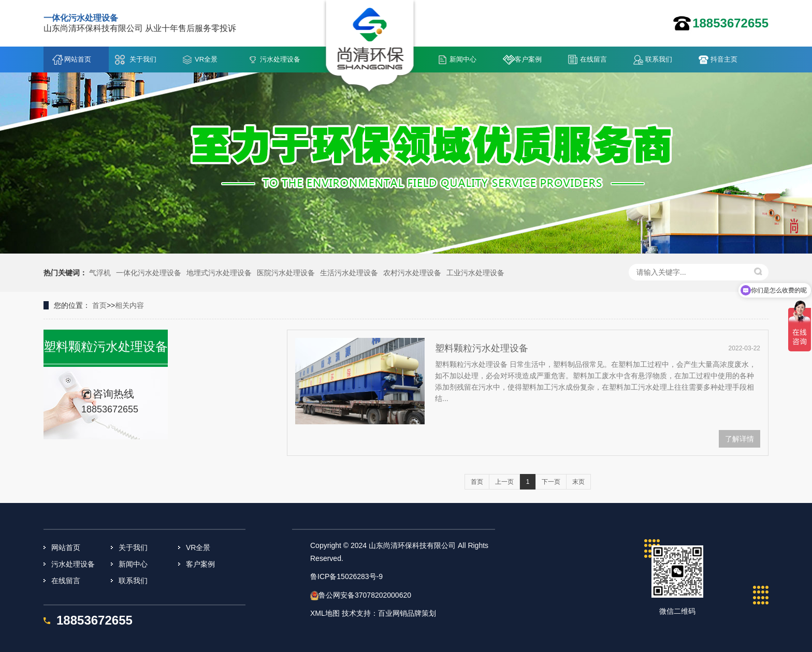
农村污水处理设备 (412, 273)
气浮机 (100, 273)
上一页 (504, 482)
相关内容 (129, 305)
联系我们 (659, 59)
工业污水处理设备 (475, 273)
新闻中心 (463, 59)
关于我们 (143, 59)
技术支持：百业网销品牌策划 (389, 613)
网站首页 (78, 59)
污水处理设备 (280, 59)
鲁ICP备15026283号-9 (346, 576)
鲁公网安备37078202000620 (365, 595)
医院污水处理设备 (286, 273)
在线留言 (593, 59)
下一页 (551, 482)
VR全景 (206, 59)
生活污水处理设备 (349, 273)
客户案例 (528, 59)
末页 (578, 482)
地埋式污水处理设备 (219, 273)
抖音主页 (724, 59)
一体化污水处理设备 (149, 273)
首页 (99, 305)
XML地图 (325, 613)
